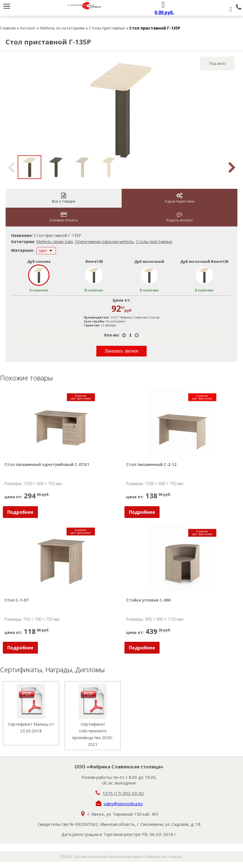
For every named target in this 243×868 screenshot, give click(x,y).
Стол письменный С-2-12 (151, 464)
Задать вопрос (180, 217)
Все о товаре (64, 198)
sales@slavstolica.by (123, 804)
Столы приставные (107, 28)
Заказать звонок (122, 351)
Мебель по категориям (62, 28)
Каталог (28, 28)
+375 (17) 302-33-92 (123, 793)
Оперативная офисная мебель (104, 242)
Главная (8, 28)
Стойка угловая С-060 (148, 600)
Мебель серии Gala (54, 242)
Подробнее (20, 512)
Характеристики (180, 198)
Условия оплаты (64, 217)
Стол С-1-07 (16, 600)
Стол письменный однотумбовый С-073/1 (47, 464)
